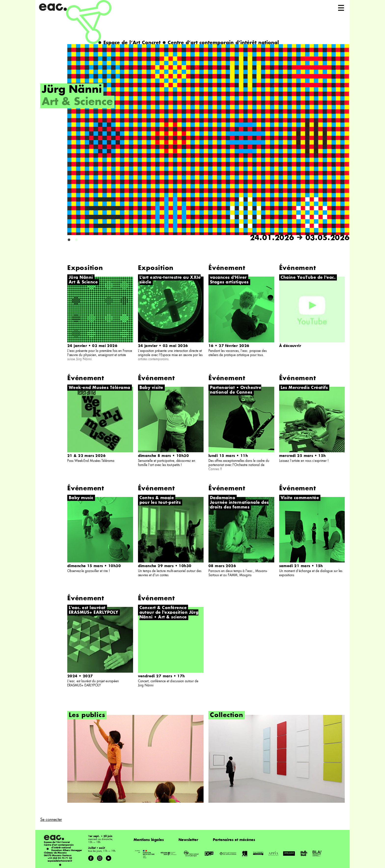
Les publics (87, 715)
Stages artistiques (229, 282)
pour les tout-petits (160, 503)
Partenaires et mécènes (234, 840)
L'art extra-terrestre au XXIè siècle (170, 280)
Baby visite (151, 388)
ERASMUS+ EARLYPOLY (94, 613)
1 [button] (69, 240)
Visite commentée (300, 498)
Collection (227, 715)
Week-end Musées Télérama (100, 388)
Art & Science (77, 102)
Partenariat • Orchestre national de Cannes (236, 390)
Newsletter (188, 840)
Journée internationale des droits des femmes (239, 505)
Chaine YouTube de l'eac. (308, 278)
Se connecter (51, 820)
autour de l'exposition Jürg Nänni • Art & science (169, 615)
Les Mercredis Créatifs (304, 388)
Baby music (81, 498)
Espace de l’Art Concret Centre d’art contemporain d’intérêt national (188, 43)
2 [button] (76, 240)
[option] (195, 143)
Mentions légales (149, 840)
